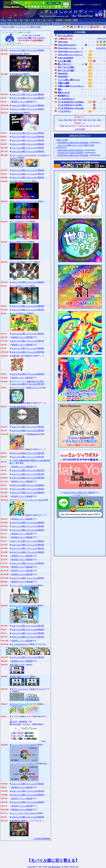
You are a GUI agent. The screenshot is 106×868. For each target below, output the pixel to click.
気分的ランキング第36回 (22, 798)
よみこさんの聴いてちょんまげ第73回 (28, 457)
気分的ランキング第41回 (22, 574)
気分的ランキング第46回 (22, 537)
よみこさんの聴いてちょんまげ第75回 (28, 430)
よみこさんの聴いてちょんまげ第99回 (28, 50)
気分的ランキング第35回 (22, 806)
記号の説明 (80, 129)
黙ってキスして (64, 64)
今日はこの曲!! (8, 27)
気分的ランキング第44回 (22, 559)
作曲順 (59, 20)
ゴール (14, 704)
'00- (16, 20)
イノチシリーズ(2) (34, 500)
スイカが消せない (19, 313)
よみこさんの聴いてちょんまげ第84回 (28, 306)
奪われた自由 (15, 724)
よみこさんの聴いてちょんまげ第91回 (28, 144)
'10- (33, 20)
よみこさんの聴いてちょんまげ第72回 (28, 470)
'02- (21, 20)
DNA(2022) (63, 77)
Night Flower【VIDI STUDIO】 (71, 150)
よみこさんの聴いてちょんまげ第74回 (28, 453)
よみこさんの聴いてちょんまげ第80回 (28, 348)
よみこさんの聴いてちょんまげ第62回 (28, 545)
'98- (10, 20)
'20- (50, 20)
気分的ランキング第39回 (22, 641)
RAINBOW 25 (33, 434)
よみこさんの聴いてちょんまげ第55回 (28, 633)
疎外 (19, 676)
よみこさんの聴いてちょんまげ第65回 (28, 526)
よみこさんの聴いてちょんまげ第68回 (28, 489)
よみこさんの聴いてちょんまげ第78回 (28, 374)
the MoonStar (54, 867)
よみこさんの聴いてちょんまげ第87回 (28, 174)
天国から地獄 (63, 83)
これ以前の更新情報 (42, 839)
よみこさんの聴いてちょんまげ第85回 (28, 282)
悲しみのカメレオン (20, 201)
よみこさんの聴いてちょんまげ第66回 (28, 523)
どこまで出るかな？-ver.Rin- (70, 105)
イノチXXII (16, 286)
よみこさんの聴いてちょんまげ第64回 (28, 530)
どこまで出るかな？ (20, 644)
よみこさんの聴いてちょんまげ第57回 (28, 626)
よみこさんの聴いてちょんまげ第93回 (28, 137)
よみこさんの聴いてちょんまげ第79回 (28, 352)
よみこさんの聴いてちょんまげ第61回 (28, 548)
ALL (4, 20)
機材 (76, 20)
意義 (13, 676)
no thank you (17, 74)
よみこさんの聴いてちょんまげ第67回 (28, 493)
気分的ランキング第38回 (22, 661)
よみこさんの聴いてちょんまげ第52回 (28, 784)
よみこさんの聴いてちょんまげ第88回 (28, 170)
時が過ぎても (63, 96)
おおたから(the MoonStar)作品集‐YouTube (80, 162)
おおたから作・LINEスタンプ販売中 (79, 493)
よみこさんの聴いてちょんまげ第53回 (28, 657)
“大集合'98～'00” (65, 39)
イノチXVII (16, 222)
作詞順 (68, 20)
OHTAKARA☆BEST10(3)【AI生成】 (73, 143)
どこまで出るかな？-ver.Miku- (71, 102)
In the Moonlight (18, 407)
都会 (60, 89)
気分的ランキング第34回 (22, 810)
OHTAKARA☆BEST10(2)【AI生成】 (73, 155)
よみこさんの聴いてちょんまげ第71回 (28, 474)
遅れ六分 (13, 722)
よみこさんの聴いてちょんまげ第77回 (28, 384)
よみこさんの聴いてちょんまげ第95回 (28, 109)
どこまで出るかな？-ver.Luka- (71, 108)
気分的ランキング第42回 (22, 571)
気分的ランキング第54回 (22, 337)
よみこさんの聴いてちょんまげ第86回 (28, 177)
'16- (44, 20)
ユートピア (24, 704)
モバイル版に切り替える (53, 860)
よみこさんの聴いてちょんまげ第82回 (28, 334)
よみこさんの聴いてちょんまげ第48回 (28, 817)
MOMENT (23, 722)
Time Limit (63, 42)
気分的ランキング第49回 (22, 496)
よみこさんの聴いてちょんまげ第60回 (28, 552)
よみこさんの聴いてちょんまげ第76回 (28, 427)
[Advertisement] (80, 536)
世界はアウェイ (33, 388)
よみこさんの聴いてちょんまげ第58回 (28, 578)
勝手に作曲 (36, 27)
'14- (38, 20)
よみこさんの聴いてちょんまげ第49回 (28, 802)
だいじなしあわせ (65, 36)
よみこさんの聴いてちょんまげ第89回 (28, 151)
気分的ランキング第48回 (22, 519)
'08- (27, 20)
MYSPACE (101, 48)
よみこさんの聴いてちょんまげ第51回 (28, 791)
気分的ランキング (61, 24)
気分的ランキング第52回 (22, 378)
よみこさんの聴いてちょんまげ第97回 (28, 98)
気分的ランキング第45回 (22, 556)
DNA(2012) (63, 73)
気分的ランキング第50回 (22, 481)
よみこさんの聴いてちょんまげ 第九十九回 (76, 145)
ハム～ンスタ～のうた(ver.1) (24, 155)
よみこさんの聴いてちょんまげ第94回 (28, 133)
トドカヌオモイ (64, 111)
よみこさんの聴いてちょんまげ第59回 (28, 563)
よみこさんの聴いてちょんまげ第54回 (28, 637)
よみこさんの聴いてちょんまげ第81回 (28, 341)
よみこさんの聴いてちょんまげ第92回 (28, 140)
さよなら (27, 724)
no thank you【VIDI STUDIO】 (71, 153)
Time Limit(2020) (65, 58)
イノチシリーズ (23, 27)
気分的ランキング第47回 (22, 534)
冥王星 (14, 665)
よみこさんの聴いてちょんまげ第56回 (28, 630)
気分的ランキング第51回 (22, 467)
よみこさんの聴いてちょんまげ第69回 (28, 485)
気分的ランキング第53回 (22, 345)
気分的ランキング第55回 (22, 102)
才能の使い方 (17, 356)
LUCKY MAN (17, 181)
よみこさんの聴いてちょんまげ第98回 (28, 94)
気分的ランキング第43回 (22, 567)
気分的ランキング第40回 (22, 582)
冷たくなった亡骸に (66, 67)
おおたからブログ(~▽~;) (80, 135)
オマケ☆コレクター (20, 689)
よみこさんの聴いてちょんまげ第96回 (28, 105)
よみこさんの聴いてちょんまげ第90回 (28, 148)
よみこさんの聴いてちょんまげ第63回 (28, 541)
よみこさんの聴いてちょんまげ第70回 (28, 478)
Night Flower (17, 54)
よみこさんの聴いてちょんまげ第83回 (28, 310)
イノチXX (16, 242)
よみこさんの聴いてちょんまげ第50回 (28, 795)
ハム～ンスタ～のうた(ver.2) (24, 585)
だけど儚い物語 (18, 262)
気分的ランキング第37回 (22, 787)
